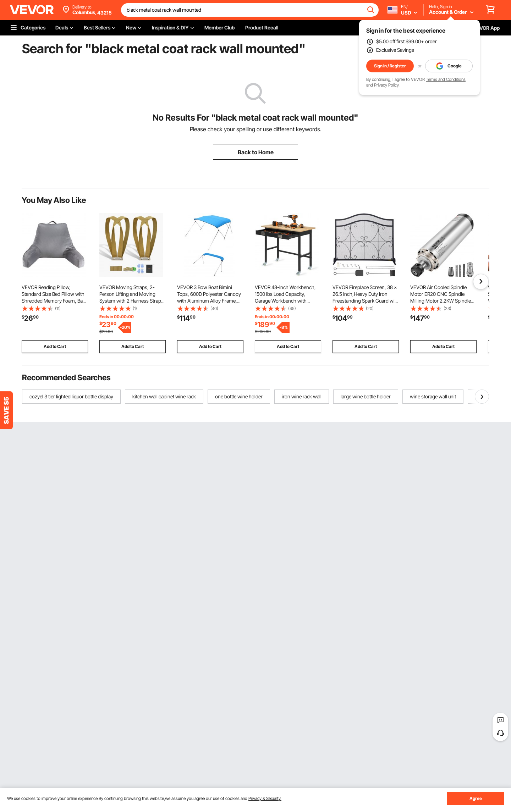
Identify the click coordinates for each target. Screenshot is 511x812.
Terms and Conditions (446, 79)
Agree (476, 798)
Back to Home (256, 152)
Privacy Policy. (387, 85)
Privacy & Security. (265, 798)
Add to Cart (55, 346)
